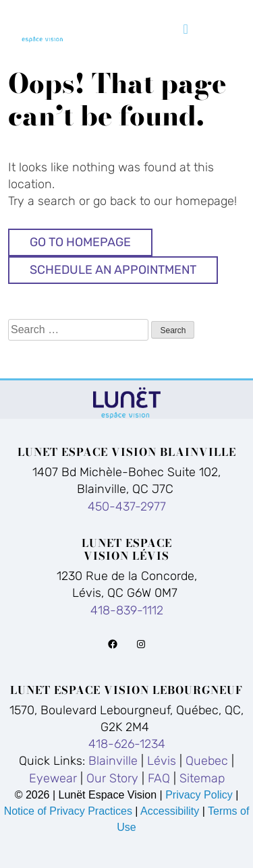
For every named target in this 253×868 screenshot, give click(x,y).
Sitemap (202, 778)
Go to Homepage (80, 242)
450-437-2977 (127, 507)
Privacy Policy (200, 795)
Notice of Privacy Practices (68, 811)
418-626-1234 (127, 744)
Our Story (112, 778)
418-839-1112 (127, 610)
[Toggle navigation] (186, 29)
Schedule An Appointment (113, 270)
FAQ (159, 778)
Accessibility (170, 811)
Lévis (162, 761)
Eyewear (53, 778)
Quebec (207, 761)
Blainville (113, 761)
